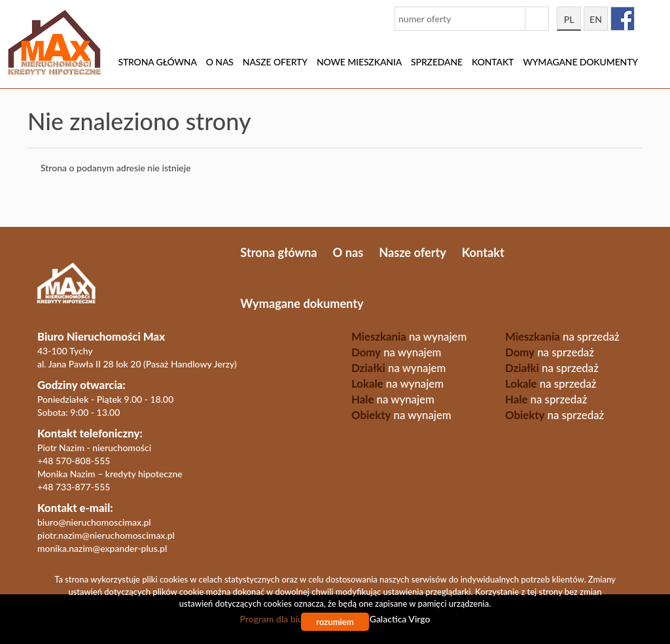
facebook (623, 19)
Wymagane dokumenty (580, 62)
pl (569, 19)
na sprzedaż (562, 336)
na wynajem (409, 336)
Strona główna (157, 62)
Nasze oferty (275, 62)
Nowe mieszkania (359, 62)
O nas (220, 62)
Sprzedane (437, 62)
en (596, 19)
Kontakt (493, 62)
